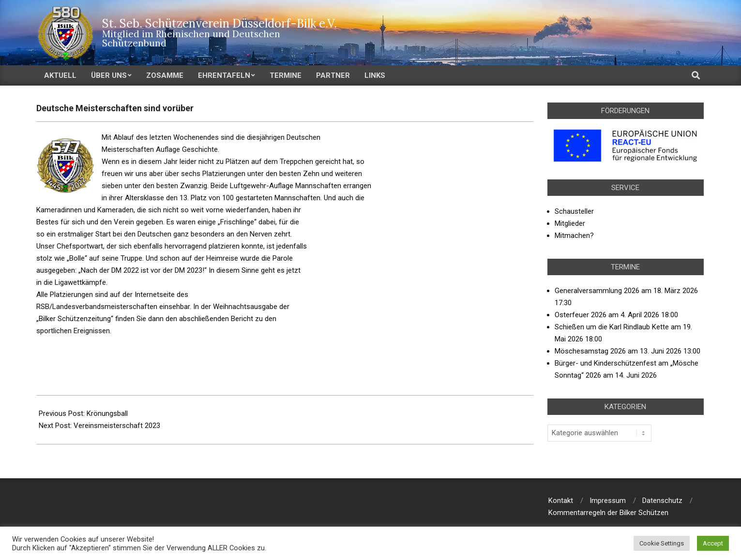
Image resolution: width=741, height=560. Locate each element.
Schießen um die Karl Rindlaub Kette (612, 327)
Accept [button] (713, 543)
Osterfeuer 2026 (581, 315)
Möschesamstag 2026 (590, 351)
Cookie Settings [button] (662, 543)
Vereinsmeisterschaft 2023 (117, 426)
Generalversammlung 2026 (597, 291)
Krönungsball (107, 413)
